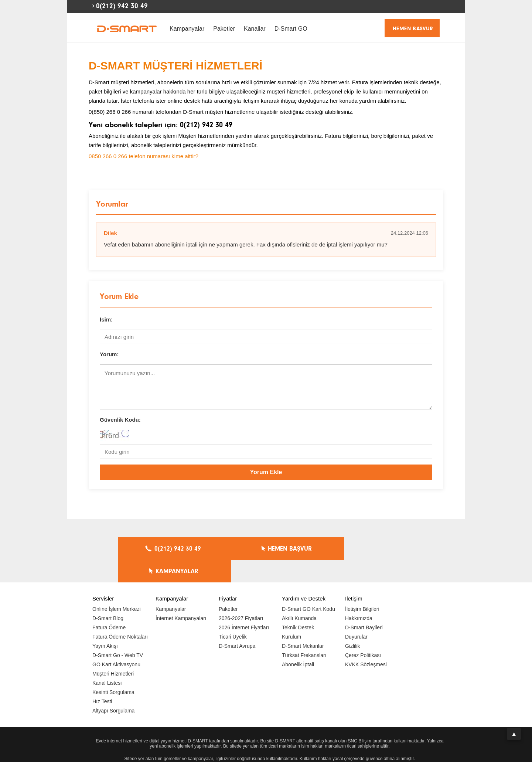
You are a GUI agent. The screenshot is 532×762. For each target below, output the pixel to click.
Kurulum (291, 614)
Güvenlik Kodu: (120, 420)
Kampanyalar (187, 29)
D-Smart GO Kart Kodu (308, 586)
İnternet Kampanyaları (181, 596)
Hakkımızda (359, 596)
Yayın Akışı (105, 623)
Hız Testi (102, 679)
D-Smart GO (291, 29)
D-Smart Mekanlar (303, 623)
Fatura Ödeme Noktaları (120, 614)
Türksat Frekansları (304, 633)
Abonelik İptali (298, 642)
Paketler (224, 29)
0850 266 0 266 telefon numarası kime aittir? (144, 156)
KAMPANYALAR (366, 549)
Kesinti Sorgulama (113, 670)
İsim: (106, 319)
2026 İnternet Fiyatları (244, 605)
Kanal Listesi (107, 660)
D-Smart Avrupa (237, 623)
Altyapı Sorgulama (113, 688)
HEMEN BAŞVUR (413, 29)
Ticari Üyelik (233, 614)
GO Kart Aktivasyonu (116, 642)
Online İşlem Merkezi (117, 586)
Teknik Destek (298, 605)
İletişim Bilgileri (362, 586)
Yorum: (109, 354)
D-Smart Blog (108, 596)
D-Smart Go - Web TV (118, 633)
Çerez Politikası (363, 633)
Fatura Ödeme (109, 605)
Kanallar (255, 29)
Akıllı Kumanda (299, 596)
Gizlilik (352, 623)
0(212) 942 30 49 (122, 6)
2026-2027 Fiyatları (241, 596)
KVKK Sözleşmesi (366, 642)
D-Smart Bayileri (364, 605)
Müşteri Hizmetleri (113, 651)
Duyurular (356, 614)
